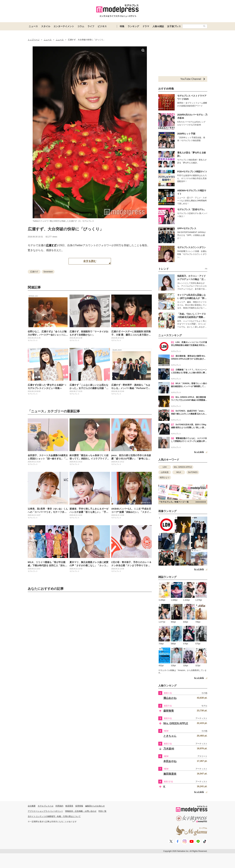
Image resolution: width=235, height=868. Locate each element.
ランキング (133, 26)
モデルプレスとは (46, 806)
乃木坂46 (169, 749)
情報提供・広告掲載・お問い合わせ (81, 811)
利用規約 (59, 806)
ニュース (33, 26)
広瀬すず (51, 245)
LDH (165, 467)
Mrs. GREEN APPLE (183, 467)
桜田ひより (165, 478)
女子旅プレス (174, 26)
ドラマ (146, 26)
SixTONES (193, 472)
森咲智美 (169, 711)
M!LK (179, 472)
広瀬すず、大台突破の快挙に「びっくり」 (66, 229)
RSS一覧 (103, 811)
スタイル (46, 26)
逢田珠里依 (170, 774)
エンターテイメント (64, 26)
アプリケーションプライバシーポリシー (45, 811)
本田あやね (170, 761)
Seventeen (48, 272)
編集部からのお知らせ (95, 806)
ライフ (91, 26)
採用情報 (79, 806)
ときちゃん (170, 736)
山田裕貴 (165, 472)
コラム (81, 26)
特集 (122, 26)
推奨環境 (69, 806)
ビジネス (102, 26)
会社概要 (32, 806)
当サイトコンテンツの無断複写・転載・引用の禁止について (54, 816)
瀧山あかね (170, 698)
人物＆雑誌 (158, 26)
